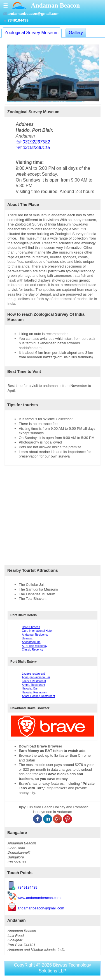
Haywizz (27, 638)
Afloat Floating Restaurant (38, 696)
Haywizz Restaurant (35, 692)
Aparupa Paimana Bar (36, 677)
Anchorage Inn (31, 642)
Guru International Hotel (37, 631)
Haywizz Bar (30, 688)
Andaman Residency (35, 635)
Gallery (76, 33)
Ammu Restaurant (33, 685)
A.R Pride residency (34, 646)
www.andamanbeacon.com (39, 898)
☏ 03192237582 (33, 142)
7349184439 (28, 887)
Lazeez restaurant (33, 674)
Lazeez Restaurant (34, 681)
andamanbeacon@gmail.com (41, 908)
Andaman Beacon (55, 5)
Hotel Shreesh (31, 627)
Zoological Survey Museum (32, 33)
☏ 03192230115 (33, 148)
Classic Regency (32, 650)
